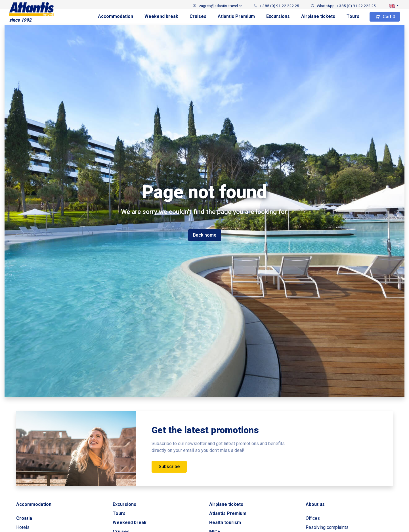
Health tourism (225, 522)
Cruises (198, 16)
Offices (313, 518)
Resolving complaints (327, 527)
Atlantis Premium (236, 16)
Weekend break (161, 16)
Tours (353, 16)
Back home (205, 235)
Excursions (278, 16)
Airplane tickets (318, 16)
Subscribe (169, 467)
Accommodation (116, 16)
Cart (385, 17)
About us (315, 504)
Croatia (24, 518)
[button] (394, 6)
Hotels (23, 527)
